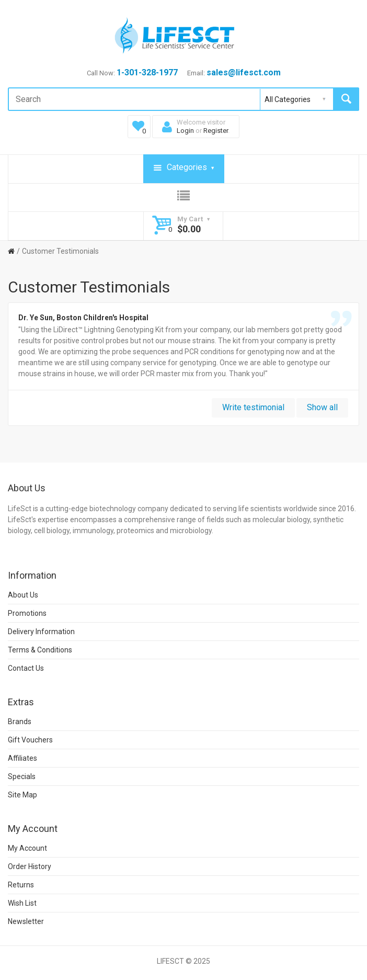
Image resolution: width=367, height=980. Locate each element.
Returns (21, 885)
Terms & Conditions (40, 650)
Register (216, 131)
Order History (30, 866)
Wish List (22, 903)
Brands (20, 722)
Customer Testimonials (60, 251)
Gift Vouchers (30, 740)
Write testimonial (253, 407)
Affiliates (22, 758)
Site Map (22, 795)
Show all (322, 407)
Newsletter (26, 921)
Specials (22, 776)
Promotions (27, 613)
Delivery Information (41, 632)
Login (185, 131)
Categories (184, 168)
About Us (23, 595)
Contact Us (26, 668)
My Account (27, 848)
